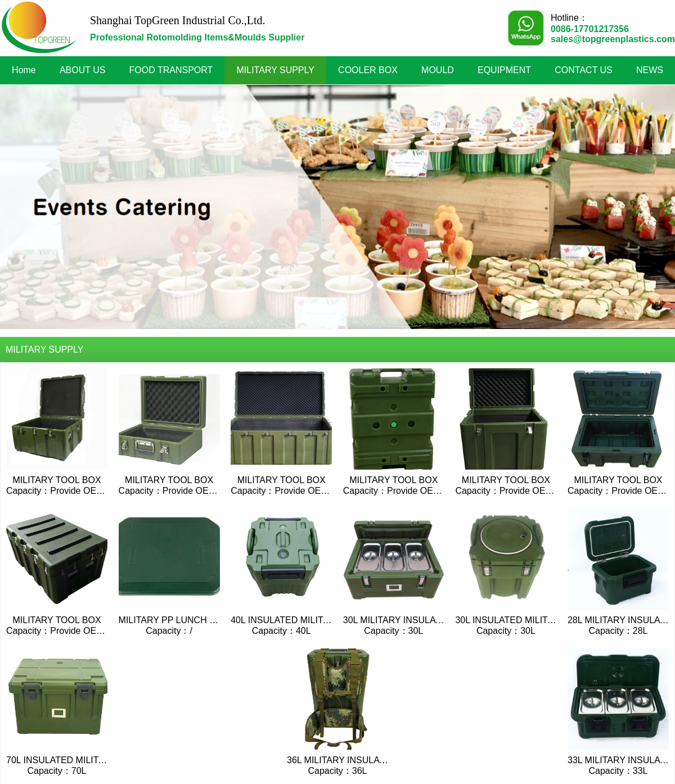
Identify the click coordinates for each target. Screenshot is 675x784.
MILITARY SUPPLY (276, 70)
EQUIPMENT (504, 70)
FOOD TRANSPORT (171, 70)
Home (24, 70)
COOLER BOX (368, 70)
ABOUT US (83, 70)
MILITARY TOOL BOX (57, 480)
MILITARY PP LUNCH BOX (174, 620)
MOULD (438, 70)
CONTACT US (584, 70)
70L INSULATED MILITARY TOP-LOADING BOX (104, 760)
